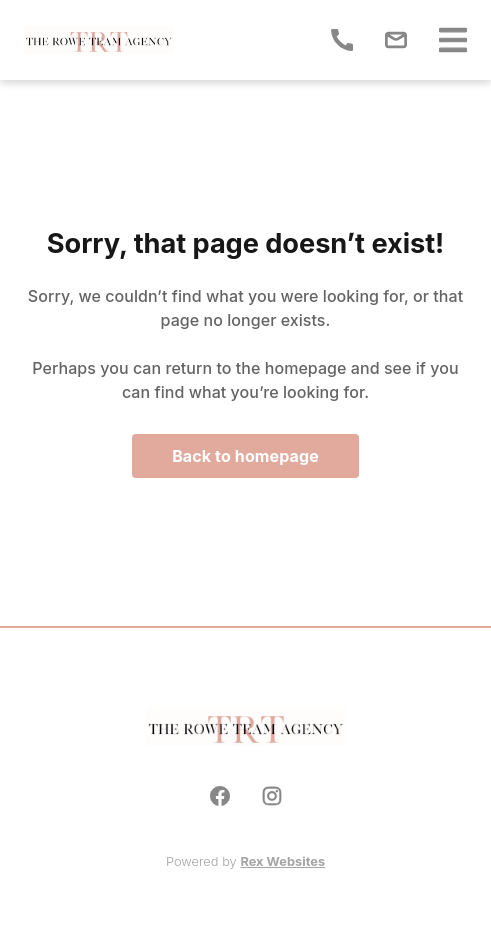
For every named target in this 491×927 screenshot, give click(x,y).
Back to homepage (245, 456)
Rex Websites (282, 861)
